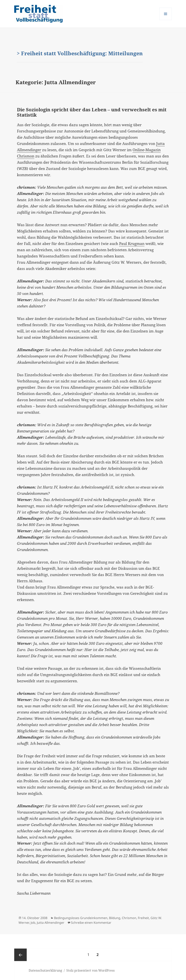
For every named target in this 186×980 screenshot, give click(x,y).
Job (33, 923)
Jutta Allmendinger (51, 923)
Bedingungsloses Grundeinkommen (81, 918)
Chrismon (129, 918)
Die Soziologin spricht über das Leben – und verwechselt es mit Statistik (92, 112)
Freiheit (143, 918)
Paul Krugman (132, 244)
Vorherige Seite (20, 955)
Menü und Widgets (166, 20)
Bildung (115, 918)
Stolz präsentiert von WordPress (90, 970)
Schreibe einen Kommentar (91, 923)
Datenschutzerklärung (45, 970)
